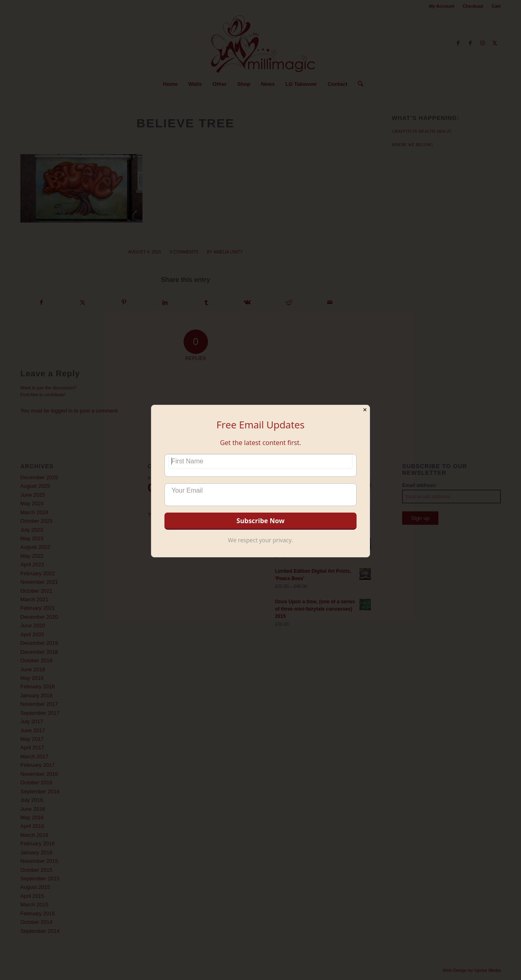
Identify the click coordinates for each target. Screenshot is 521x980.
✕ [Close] (365, 410)
